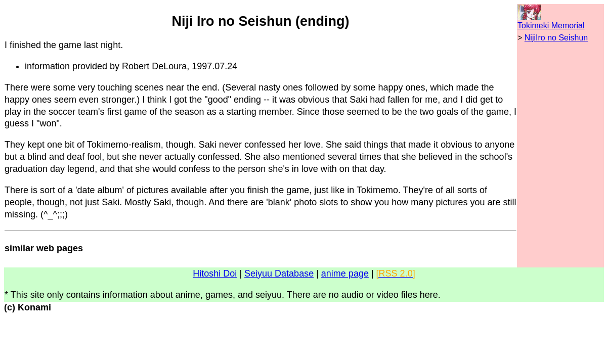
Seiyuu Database (279, 274)
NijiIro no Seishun (556, 38)
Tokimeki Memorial (551, 26)
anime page (345, 274)
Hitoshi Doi (215, 274)
